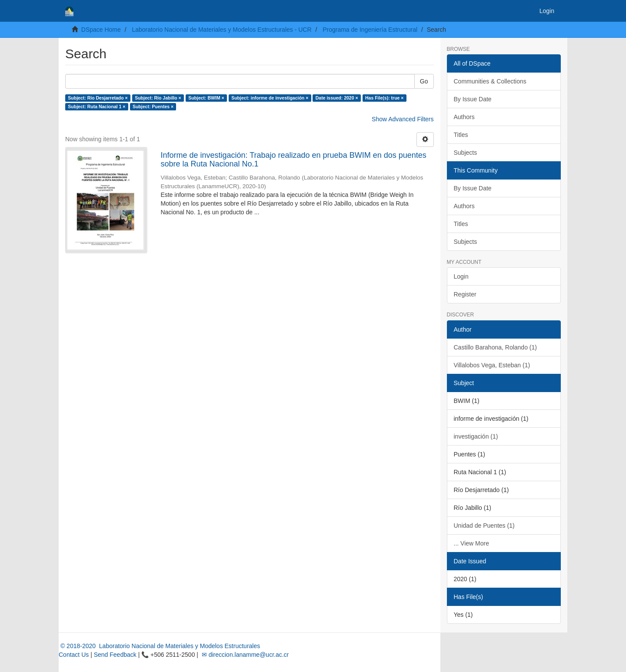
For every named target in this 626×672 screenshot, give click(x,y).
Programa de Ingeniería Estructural (370, 30)
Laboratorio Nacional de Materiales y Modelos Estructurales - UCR (221, 30)
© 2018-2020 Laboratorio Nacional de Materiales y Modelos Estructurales (159, 646)
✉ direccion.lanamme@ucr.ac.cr (244, 655)
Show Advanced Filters (403, 119)
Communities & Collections (490, 81)
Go (424, 81)
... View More (471, 543)
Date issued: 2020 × (337, 98)
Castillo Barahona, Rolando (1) (495, 347)
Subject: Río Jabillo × (158, 98)
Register (465, 294)
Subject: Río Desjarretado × (98, 98)
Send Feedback (115, 655)
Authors (464, 117)
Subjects (466, 153)
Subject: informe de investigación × (270, 98)
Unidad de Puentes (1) (484, 526)
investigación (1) (476, 436)
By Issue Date (473, 99)
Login (461, 276)
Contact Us (74, 655)
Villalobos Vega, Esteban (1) (492, 365)
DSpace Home (101, 30)
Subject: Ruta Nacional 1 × (97, 106)
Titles (461, 135)
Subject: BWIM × (206, 98)
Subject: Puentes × (153, 106)
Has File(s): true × (384, 98)
